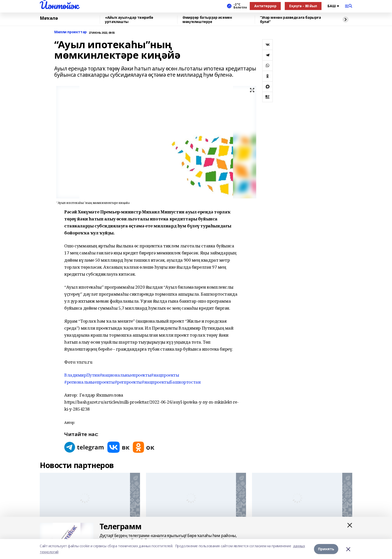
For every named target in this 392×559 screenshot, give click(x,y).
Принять (326, 549)
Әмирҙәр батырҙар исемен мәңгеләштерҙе (207, 20)
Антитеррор (265, 6)
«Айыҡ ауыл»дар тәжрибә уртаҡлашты (129, 20)
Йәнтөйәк (59, 5)
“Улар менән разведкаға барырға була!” (290, 20)
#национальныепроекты (125, 375)
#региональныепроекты (89, 382)
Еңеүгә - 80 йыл (303, 6)
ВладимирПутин (82, 375)
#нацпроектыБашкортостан (171, 382)
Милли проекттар (70, 32)
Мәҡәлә (49, 18)
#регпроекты (128, 382)
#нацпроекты (165, 375)
